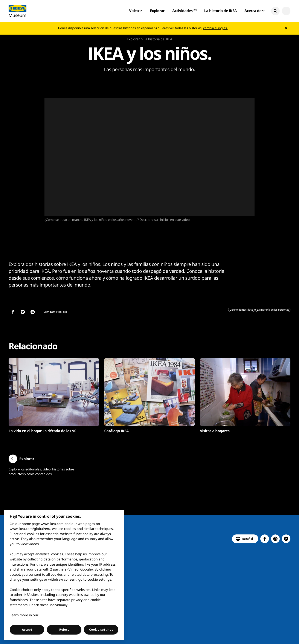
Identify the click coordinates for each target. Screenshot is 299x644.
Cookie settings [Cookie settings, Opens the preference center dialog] (101, 630)
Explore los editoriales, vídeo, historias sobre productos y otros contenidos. (41, 472)
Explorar (157, 11)
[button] (275, 11)
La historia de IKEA (221, 11)
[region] (64, 575)
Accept (27, 630)
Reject (64, 630)
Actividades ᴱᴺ (184, 11)
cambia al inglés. (215, 28)
